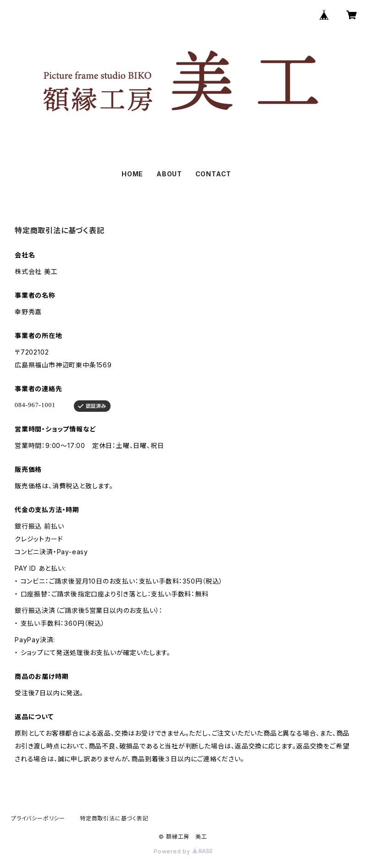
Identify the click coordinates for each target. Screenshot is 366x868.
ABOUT (169, 174)
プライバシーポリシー (38, 818)
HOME (132, 174)
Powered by (183, 851)
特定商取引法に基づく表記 (114, 818)
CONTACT (213, 174)
